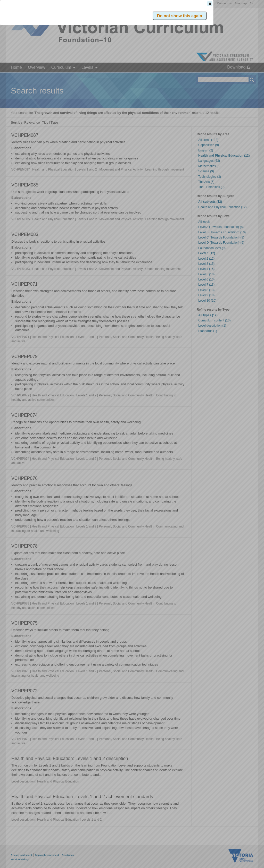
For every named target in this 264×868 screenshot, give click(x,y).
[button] (243, 77)
